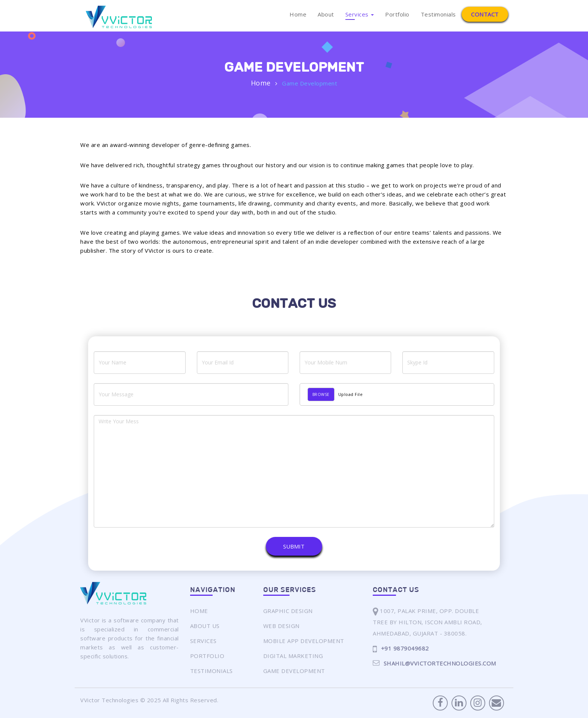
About (326, 14)
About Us (205, 626)
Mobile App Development (304, 641)
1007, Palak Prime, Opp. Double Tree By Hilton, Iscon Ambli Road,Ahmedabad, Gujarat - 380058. (427, 621)
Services (203, 641)
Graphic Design (288, 611)
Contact (485, 14)
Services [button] (360, 14)
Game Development (294, 671)
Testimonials (438, 14)
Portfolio (397, 14)
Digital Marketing (293, 656)
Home (298, 14)
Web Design (281, 626)
